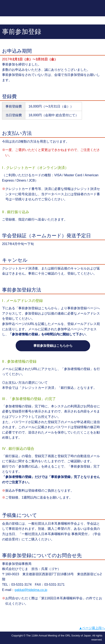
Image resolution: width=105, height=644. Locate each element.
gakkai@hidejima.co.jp (31, 590)
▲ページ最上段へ (92, 628)
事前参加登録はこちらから (53, 346)
